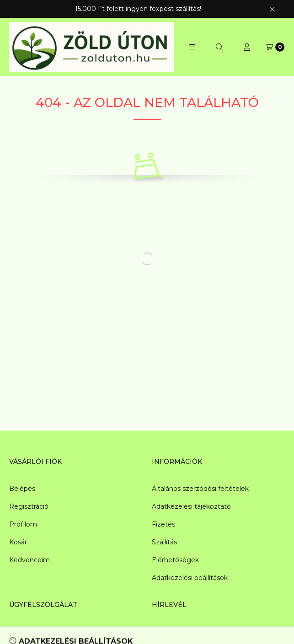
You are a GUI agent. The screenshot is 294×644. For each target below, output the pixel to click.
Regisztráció (29, 506)
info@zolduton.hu (37, 632)
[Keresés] (219, 47)
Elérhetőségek (175, 560)
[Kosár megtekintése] (275, 47)
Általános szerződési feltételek (200, 489)
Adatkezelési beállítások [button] (190, 578)
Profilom (23, 524)
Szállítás (164, 542)
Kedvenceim (29, 560)
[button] (192, 47)
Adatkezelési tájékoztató (191, 506)
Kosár (18, 542)
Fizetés (163, 524)
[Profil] (247, 47)
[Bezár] (272, 9)
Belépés (22, 489)
